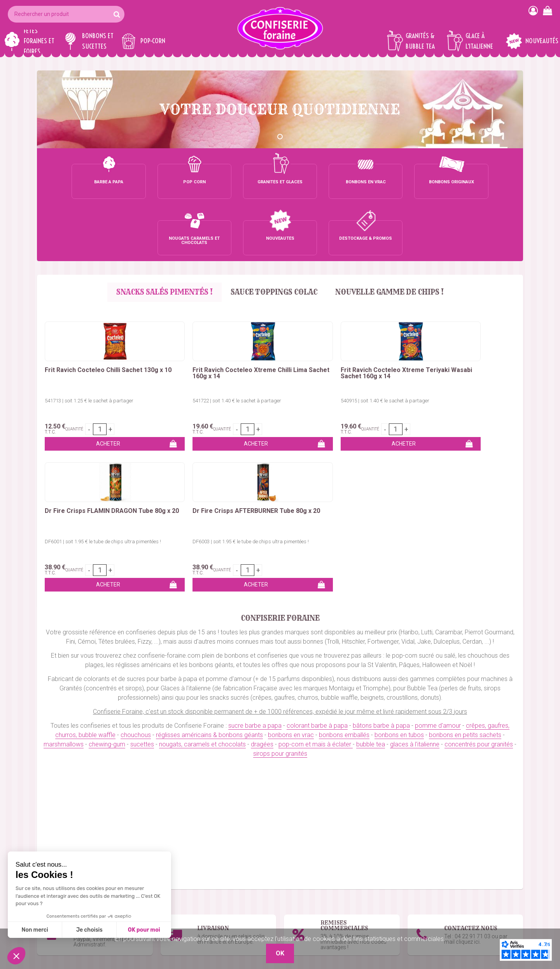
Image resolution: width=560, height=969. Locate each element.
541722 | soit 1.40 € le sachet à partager (174, 347)
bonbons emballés (344, 538)
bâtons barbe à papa (381, 528)
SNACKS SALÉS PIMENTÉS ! (163, 236)
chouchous (136, 538)
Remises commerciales (399, 905)
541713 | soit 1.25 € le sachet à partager (78, 347)
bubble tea (371, 547)
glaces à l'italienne (415, 547)
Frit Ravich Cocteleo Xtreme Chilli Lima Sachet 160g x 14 (182, 317)
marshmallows (64, 547)
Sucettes (214, 914)
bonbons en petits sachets (465, 538)
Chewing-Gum (220, 924)
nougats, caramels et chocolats (202, 547)
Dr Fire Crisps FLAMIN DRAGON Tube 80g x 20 (366, 317)
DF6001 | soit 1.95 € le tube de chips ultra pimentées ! (371, 347)
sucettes (142, 547)
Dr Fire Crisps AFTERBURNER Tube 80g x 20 (470, 317)
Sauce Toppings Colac (274, 236)
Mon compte (384, 896)
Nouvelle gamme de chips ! (391, 236)
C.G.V (374, 914)
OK (513, 803)
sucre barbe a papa (255, 528)
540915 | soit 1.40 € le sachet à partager (270, 347)
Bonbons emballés (227, 886)
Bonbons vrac (220, 877)
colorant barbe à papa (317, 528)
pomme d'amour (438, 528)
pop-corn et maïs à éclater (316, 547)
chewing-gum (107, 547)
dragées (262, 547)
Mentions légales (389, 924)
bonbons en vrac (291, 538)
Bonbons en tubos (226, 896)
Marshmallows (221, 905)
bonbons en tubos (399, 538)
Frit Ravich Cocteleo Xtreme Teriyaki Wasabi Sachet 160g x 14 (278, 320)
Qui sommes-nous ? (394, 886)
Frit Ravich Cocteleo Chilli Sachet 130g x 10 (82, 317)
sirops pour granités (280, 556)
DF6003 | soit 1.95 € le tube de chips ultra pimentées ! (467, 347)
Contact (377, 877)
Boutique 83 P (478, 905)
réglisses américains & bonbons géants (209, 538)
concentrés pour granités (479, 547)
